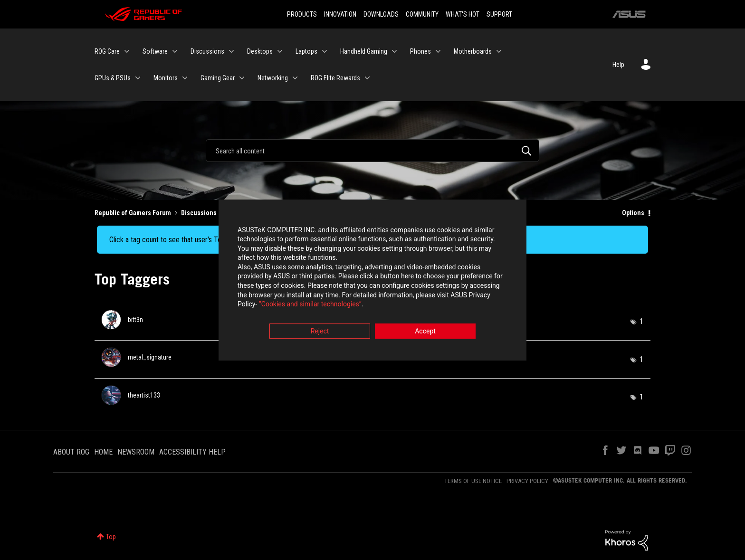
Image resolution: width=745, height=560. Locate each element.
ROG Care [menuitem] (107, 51)
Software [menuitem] (155, 51)
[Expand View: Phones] (438, 51)
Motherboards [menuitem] (473, 51)
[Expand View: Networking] (295, 78)
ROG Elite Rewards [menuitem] (335, 78)
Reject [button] (320, 332)
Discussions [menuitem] (207, 51)
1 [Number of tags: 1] (641, 321)
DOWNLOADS (381, 14)
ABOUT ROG (71, 452)
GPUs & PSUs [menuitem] (113, 78)
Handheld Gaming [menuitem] (364, 51)
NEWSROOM (136, 452)
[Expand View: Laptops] (325, 51)
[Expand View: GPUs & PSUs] (138, 78)
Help (618, 65)
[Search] (372, 151)
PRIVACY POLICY (527, 481)
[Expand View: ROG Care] (127, 51)
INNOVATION (340, 14)
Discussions (199, 213)
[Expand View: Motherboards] (499, 51)
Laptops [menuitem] (306, 51)
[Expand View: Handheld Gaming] (394, 51)
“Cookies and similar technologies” (310, 306)
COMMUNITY (422, 14)
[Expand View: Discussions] (231, 51)
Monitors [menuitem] (166, 78)
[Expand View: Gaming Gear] (242, 78)
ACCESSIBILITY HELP (192, 452)
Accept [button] (425, 332)
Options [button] (633, 213)
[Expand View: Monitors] (185, 78)
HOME (103, 452)
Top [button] (111, 537)
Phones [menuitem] (420, 51)
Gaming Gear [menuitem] (218, 78)
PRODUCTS (302, 14)
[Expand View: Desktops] (280, 51)
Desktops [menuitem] (260, 51)
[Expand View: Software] (175, 51)
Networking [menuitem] (273, 78)
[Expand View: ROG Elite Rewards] (367, 78)
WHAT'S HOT (463, 14)
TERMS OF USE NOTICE (473, 481)
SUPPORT (499, 14)
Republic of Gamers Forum (133, 213)
